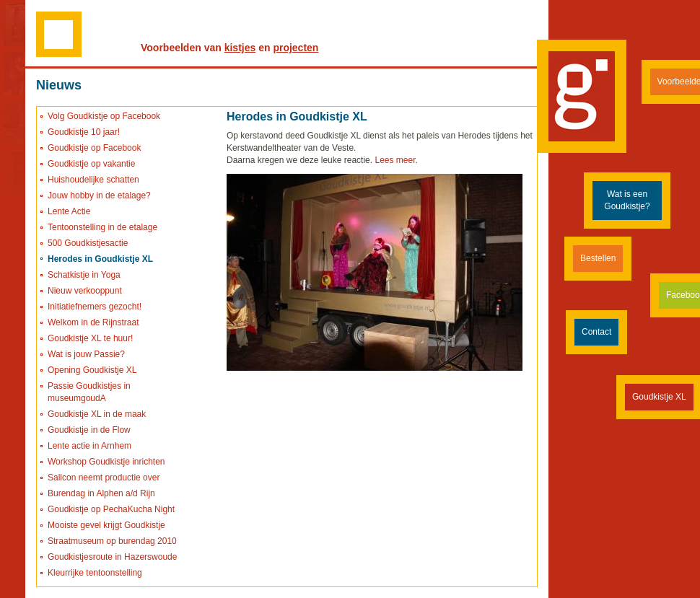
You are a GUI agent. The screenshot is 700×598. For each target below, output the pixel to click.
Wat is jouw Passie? (86, 354)
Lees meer (395, 160)
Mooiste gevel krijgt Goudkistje (106, 525)
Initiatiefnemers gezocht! (95, 307)
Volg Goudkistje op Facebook (104, 116)
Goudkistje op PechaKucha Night (111, 509)
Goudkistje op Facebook (94, 148)
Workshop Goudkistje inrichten (106, 462)
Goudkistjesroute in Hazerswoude (112, 557)
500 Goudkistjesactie (88, 243)
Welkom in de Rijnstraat (93, 322)
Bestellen (598, 258)
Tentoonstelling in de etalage (102, 227)
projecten (296, 48)
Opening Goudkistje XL (92, 370)
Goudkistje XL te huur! (90, 338)
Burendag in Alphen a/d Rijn (101, 493)
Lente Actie (69, 211)
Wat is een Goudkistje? (627, 200)
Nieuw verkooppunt (85, 291)
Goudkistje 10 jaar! (84, 132)
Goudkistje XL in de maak (97, 414)
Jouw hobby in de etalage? (99, 195)
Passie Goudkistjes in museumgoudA (89, 392)
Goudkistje (582, 96)
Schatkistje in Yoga (84, 275)
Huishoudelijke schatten (93, 180)
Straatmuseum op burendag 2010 (112, 541)
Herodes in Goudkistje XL (100, 259)
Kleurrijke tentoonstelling (95, 573)
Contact (596, 332)
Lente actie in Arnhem (89, 446)
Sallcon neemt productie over (104, 478)
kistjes (240, 48)
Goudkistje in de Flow (89, 430)
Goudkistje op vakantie (91, 164)
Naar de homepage (58, 33)
